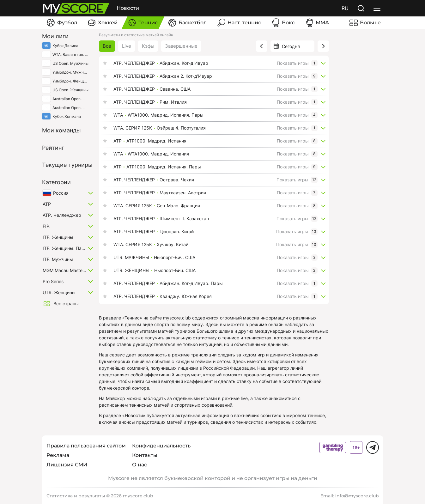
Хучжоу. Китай (173, 245)
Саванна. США (175, 89)
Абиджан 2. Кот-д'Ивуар (186, 76)
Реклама (58, 455)
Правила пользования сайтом (86, 446)
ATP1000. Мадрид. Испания (156, 141)
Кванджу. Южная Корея (186, 296)
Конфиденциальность (161, 446)
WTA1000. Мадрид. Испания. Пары (166, 115)
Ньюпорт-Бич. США (175, 258)
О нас (140, 465)
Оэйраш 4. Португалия (181, 128)
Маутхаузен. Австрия (183, 193)
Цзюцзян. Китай (177, 232)
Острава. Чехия (177, 180)
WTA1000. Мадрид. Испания (158, 154)
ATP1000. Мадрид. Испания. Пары (164, 167)
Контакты (145, 455)
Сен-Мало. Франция (178, 206)
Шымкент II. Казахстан (184, 219)
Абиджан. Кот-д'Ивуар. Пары (191, 283)
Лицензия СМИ (67, 465)
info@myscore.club (357, 496)
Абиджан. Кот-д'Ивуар (184, 63)
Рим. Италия (173, 102)
